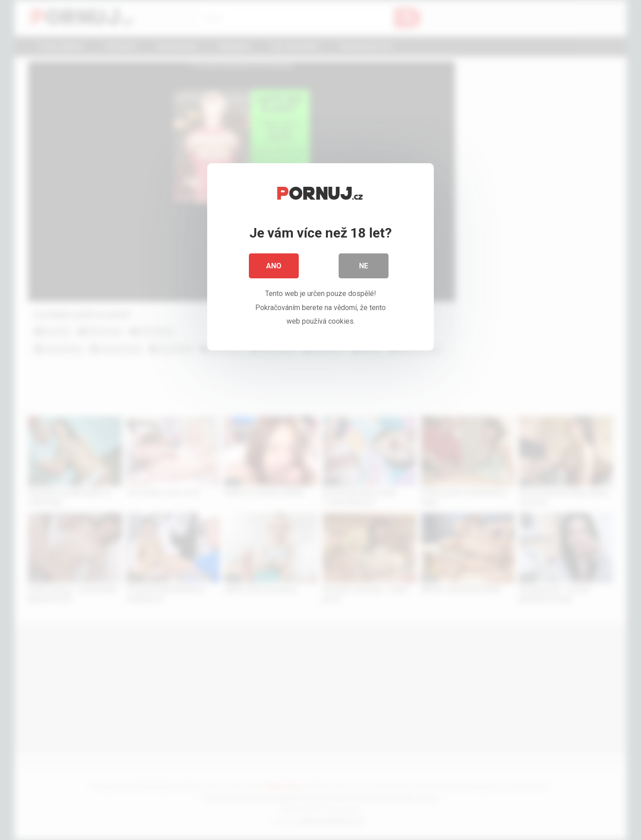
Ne (364, 267)
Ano (274, 267)
